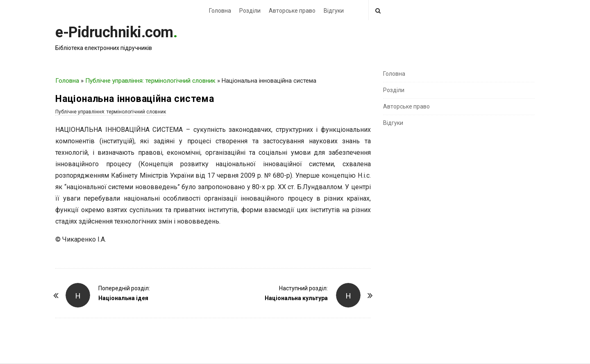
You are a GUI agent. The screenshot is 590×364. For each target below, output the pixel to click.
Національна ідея (123, 298)
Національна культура (296, 298)
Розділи (250, 11)
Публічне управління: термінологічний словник (150, 81)
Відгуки (334, 11)
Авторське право (292, 11)
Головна (220, 11)
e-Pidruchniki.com (114, 32)
